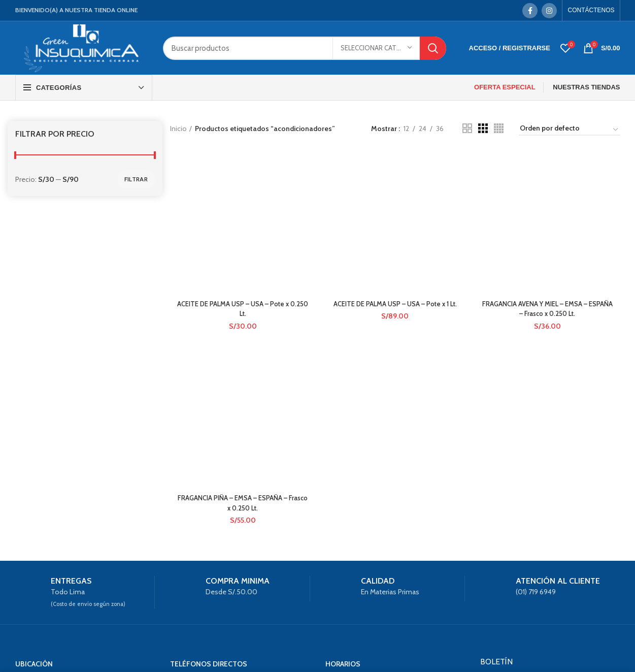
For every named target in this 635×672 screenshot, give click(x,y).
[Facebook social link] (530, 11)
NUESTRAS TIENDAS (586, 87)
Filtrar (136, 179)
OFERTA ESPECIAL (505, 87)
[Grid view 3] (483, 128)
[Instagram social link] (549, 11)
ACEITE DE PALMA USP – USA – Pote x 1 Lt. (395, 178)
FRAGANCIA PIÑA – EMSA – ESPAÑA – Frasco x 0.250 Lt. (242, 275)
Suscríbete (550, 615)
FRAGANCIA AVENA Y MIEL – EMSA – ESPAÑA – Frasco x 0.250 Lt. (548, 201)
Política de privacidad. (518, 590)
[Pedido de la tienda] (570, 130)
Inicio (178, 129)
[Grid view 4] (499, 128)
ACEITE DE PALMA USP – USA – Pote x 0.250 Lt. (242, 178)
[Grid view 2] (467, 128)
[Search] (304, 48)
